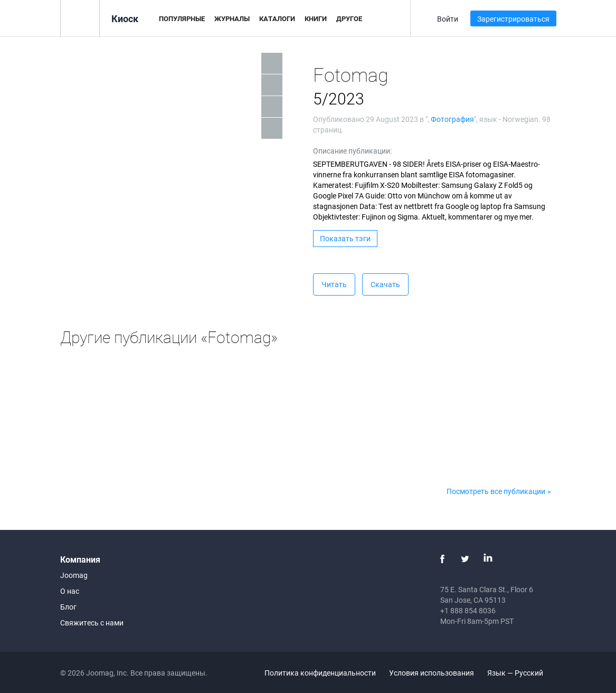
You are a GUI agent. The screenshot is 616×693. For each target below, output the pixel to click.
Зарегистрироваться (513, 19)
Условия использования (432, 673)
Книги (316, 18)
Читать (334, 284)
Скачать (385, 284)
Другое (349, 18)
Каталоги (277, 18)
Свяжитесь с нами (92, 623)
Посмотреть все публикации (496, 491)
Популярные (182, 18)
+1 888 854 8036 (468, 610)
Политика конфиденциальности (320, 673)
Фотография (452, 119)
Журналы (232, 18)
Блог (68, 607)
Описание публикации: (352, 151)
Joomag (74, 575)
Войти (448, 19)
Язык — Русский (521, 673)
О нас (70, 591)
